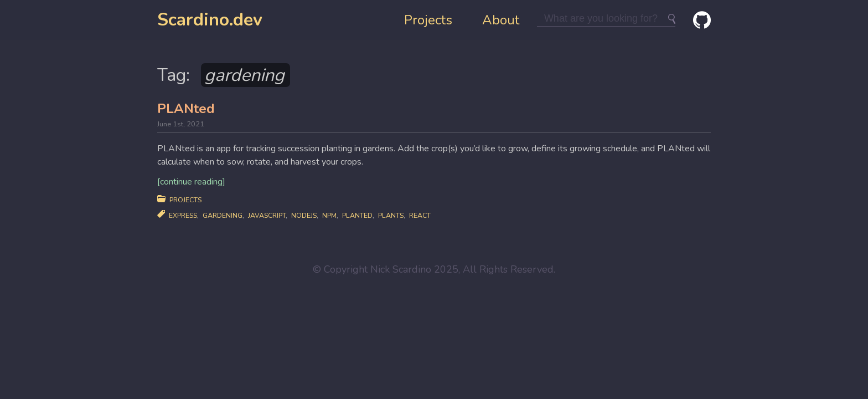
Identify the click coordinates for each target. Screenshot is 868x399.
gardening (223, 215)
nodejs (304, 215)
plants (391, 215)
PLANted (186, 109)
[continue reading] (191, 182)
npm (329, 215)
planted (357, 215)
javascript (267, 215)
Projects (428, 20)
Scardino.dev (210, 20)
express (183, 215)
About (501, 20)
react (420, 215)
